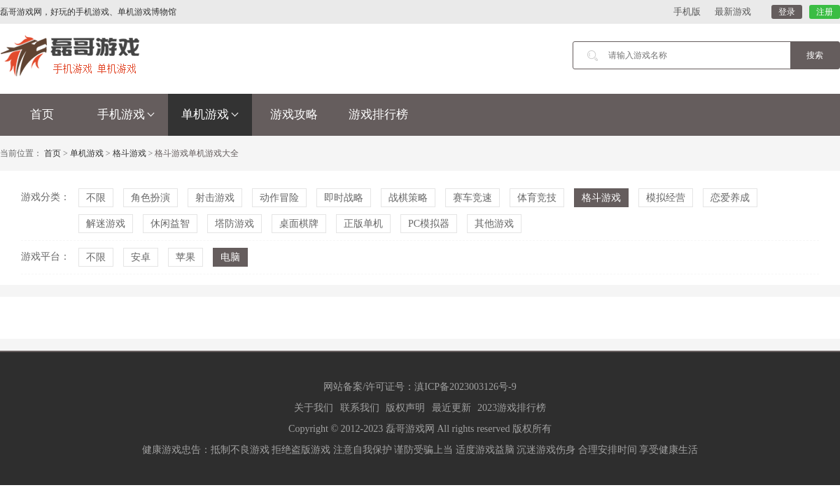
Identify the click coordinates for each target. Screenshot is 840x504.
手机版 (687, 12)
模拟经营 (666, 198)
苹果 (185, 257)
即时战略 (344, 198)
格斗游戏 (129, 153)
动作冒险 (279, 198)
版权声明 (405, 408)
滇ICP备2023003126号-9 (465, 387)
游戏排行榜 (378, 114)
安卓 (141, 257)
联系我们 (360, 408)
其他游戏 (494, 224)
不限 (96, 198)
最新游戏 (733, 12)
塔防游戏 (234, 224)
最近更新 (451, 408)
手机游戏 (126, 114)
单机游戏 (210, 114)
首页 (42, 114)
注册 (825, 12)
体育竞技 (537, 198)
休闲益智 (170, 224)
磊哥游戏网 (410, 429)
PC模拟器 (429, 224)
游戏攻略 (294, 114)
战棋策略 (408, 198)
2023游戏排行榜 (512, 408)
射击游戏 (215, 198)
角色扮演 (150, 198)
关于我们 (314, 408)
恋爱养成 (730, 198)
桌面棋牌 (299, 224)
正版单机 (363, 224)
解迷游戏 (106, 224)
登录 (787, 12)
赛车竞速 (472, 198)
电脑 (230, 257)
